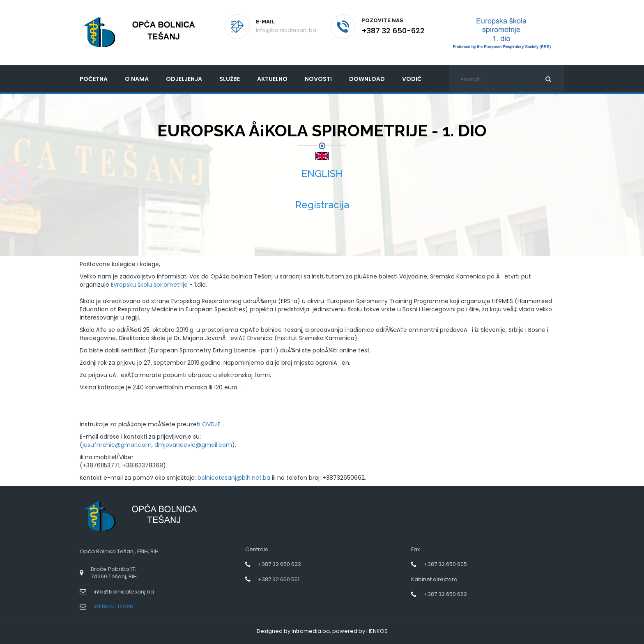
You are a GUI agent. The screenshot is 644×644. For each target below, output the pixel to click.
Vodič (412, 79)
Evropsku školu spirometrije (149, 285)
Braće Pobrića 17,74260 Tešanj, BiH (114, 573)
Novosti (318, 79)
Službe (230, 79)
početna (94, 79)
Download (367, 79)
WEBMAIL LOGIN (114, 606)
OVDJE (211, 424)
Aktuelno (272, 79)
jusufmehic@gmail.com (117, 445)
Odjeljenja (184, 79)
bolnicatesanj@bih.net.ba (234, 478)
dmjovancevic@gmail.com (193, 445)
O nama (137, 79)
